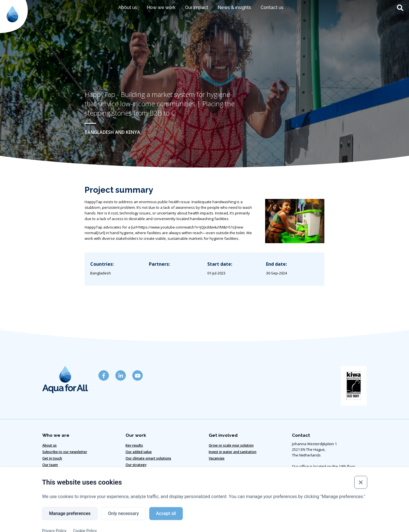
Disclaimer (119, 516)
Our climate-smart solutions (148, 458)
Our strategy (136, 465)
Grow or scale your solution (231, 445)
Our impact (197, 7)
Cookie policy (152, 516)
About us (128, 7)
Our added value (139, 452)
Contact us (272, 7)
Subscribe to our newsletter (65, 452)
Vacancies (217, 458)
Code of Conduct (189, 516)
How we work (161, 7)
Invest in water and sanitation (233, 452)
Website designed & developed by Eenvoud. (205, 525)
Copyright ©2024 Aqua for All (275, 516)
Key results (134, 445)
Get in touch (52, 458)
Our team (50, 465)
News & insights (234, 7)
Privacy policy (227, 516)
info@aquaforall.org (309, 489)
